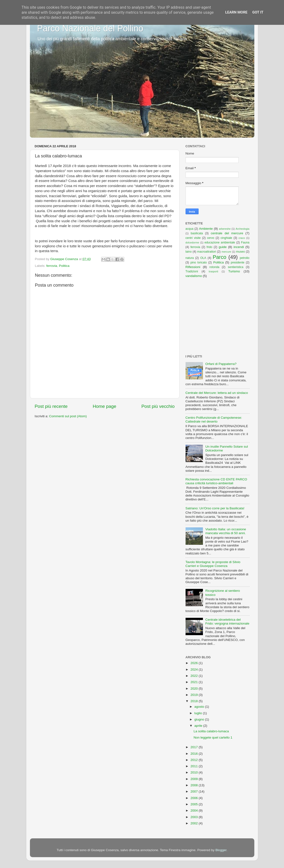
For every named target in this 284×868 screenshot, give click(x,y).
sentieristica (236, 267)
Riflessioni (193, 267)
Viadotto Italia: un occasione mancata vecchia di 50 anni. (226, 531)
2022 (194, 676)
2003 (194, 817)
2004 (194, 811)
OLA (203, 258)
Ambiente (206, 229)
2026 (194, 663)
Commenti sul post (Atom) (68, 416)
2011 (194, 766)
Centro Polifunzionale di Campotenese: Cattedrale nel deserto (214, 420)
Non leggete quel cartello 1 (213, 737)
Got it (258, 12)
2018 (194, 701)
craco (242, 238)
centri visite (193, 238)
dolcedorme (192, 242)
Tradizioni (192, 271)
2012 (194, 760)
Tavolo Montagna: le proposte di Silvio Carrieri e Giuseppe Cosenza (213, 564)
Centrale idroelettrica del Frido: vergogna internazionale (227, 622)
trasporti (213, 271)
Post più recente (51, 406)
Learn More (236, 12)
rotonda (214, 267)
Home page (104, 406)
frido (209, 247)
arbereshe (225, 229)
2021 (194, 682)
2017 (194, 747)
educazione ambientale (220, 242)
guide (223, 247)
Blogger (221, 850)
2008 (194, 785)
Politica (64, 266)
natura (190, 258)
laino (189, 252)
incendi (239, 247)
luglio (199, 713)
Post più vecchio (158, 406)
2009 (194, 779)
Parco (219, 257)
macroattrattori (207, 252)
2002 (194, 823)
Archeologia (242, 229)
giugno (200, 719)
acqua (190, 229)
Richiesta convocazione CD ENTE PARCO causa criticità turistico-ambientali (216, 481)
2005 (194, 804)
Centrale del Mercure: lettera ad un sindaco (217, 393)
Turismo (234, 271)
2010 (194, 772)
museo (240, 252)
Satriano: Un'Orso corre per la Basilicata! (215, 508)
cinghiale (226, 238)
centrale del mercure (227, 233)
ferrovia (52, 266)
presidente (238, 262)
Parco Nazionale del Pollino (90, 28)
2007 (194, 791)
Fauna (245, 242)
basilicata (197, 233)
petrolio (245, 258)
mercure (226, 252)
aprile (199, 726)
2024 (194, 670)
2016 (194, 754)
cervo (211, 238)
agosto (200, 707)
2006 (194, 798)
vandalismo (194, 276)
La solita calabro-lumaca (211, 731)
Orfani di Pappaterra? (221, 364)
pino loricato (199, 262)
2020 (194, 689)
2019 (194, 695)
